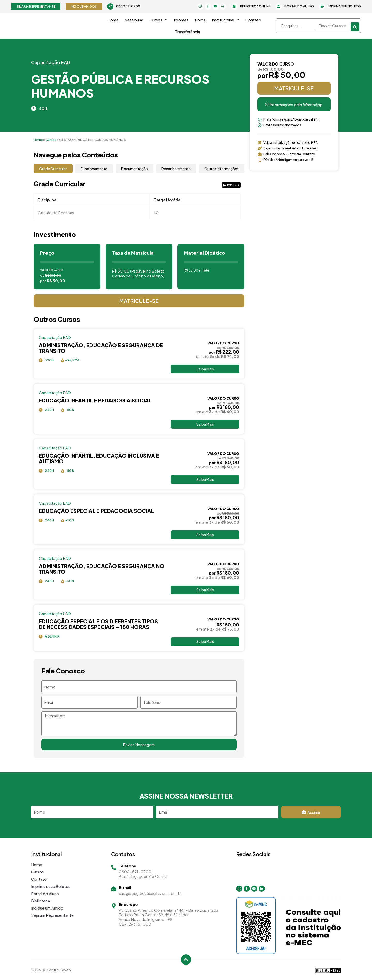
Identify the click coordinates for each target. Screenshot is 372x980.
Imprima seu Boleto (344, 6)
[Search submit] (355, 26)
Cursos (158, 20)
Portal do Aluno (299, 6)
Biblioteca (40, 901)
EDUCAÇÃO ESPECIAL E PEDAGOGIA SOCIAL (96, 511)
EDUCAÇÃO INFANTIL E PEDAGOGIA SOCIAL (95, 400)
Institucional (225, 20)
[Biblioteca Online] (234, 6)
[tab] (53, 169)
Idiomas (181, 20)
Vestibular (134, 20)
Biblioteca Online (255, 6)
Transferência (188, 32)
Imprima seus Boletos (51, 886)
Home (113, 20)
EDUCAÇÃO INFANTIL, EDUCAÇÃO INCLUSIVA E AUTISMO (99, 459)
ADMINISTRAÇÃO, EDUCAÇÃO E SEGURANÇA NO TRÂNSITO (102, 570)
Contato (253, 20)
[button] (231, 185)
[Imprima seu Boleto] (322, 6)
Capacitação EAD (51, 62)
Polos (200, 20)
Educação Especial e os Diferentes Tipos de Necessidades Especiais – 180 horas (98, 625)
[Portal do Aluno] (279, 6)
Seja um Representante (52, 915)
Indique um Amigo (47, 908)
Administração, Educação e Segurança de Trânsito (101, 348)
